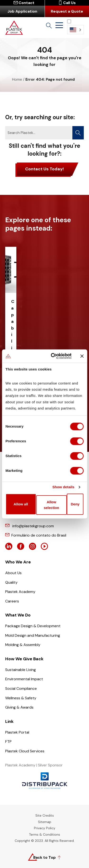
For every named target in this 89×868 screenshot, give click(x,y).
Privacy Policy (45, 828)
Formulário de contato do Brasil (39, 535)
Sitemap (45, 822)
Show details (63, 487)
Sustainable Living (21, 670)
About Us (13, 573)
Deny (75, 504)
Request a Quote (67, 11)
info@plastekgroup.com (33, 526)
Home (17, 79)
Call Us (67, 3)
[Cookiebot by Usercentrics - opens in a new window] (53, 356)
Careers (12, 601)
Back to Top (44, 858)
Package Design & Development (33, 626)
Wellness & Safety (21, 698)
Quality (11, 582)
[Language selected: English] (75, 27)
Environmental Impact (24, 679)
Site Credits (45, 815)
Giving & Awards (19, 707)
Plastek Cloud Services (25, 751)
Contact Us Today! (44, 169)
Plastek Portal (17, 732)
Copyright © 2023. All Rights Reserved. (45, 841)
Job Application (22, 11)
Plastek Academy (20, 592)
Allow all (21, 504)
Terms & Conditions (44, 834)
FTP (8, 742)
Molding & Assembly (23, 645)
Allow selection (51, 505)
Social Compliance (21, 688)
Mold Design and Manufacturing (33, 635)
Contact (24, 3)
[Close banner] (82, 356)
